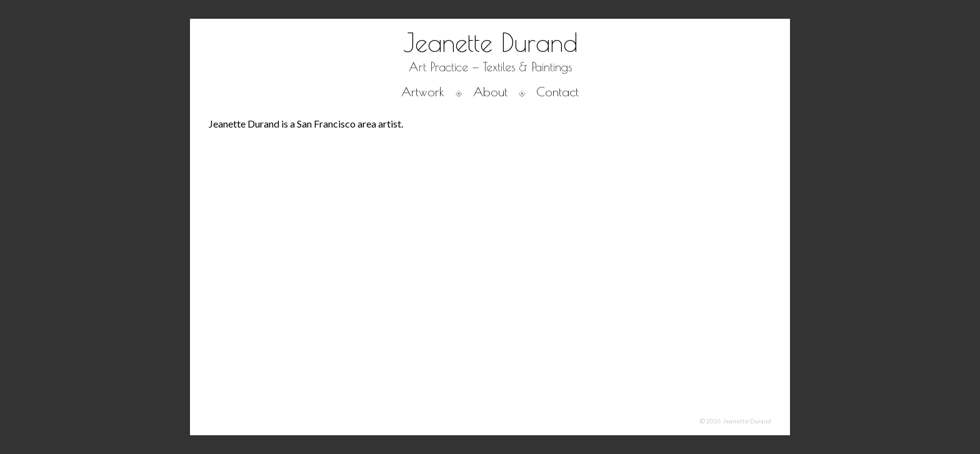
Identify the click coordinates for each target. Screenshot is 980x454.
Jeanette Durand (490, 43)
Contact (557, 92)
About (490, 92)
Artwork (423, 92)
